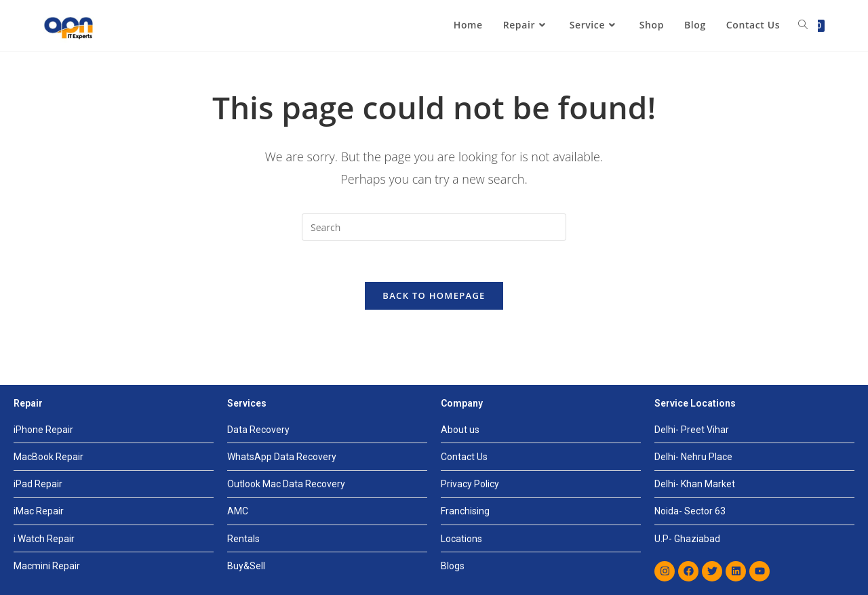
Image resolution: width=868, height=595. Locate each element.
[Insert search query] (434, 227)
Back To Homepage (434, 295)
